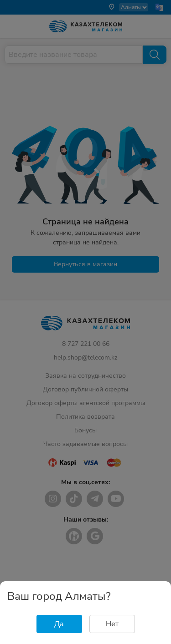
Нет (112, 624)
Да (59, 624)
